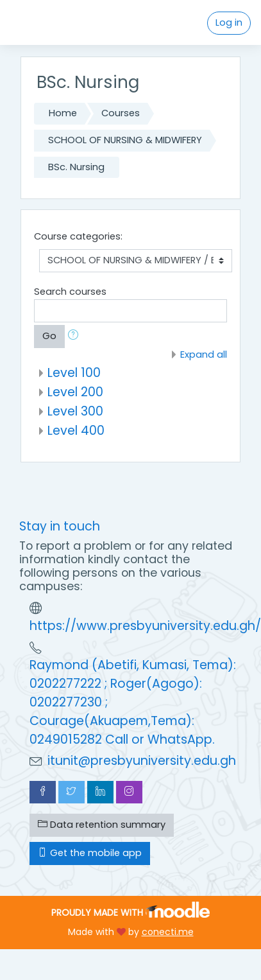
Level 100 (74, 373)
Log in (229, 22)
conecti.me (168, 932)
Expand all (204, 354)
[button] (76, 337)
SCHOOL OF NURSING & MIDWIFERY (125, 140)
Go (49, 336)
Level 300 (75, 411)
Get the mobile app (90, 853)
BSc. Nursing (76, 167)
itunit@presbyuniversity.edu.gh (142, 761)
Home (63, 113)
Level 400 (76, 431)
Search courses (70, 292)
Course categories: (78, 236)
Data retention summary (102, 825)
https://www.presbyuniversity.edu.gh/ (145, 626)
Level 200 (75, 392)
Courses (121, 113)
